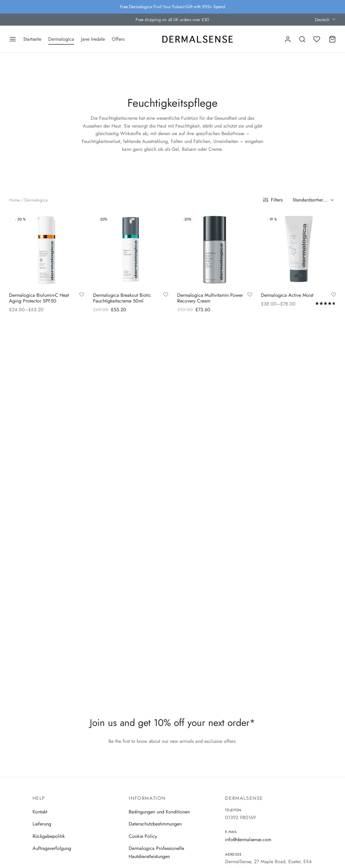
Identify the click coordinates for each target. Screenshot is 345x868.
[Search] (302, 39)
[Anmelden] (288, 39)
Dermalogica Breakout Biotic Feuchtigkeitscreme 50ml (122, 298)
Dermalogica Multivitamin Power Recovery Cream (210, 298)
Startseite (32, 39)
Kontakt (40, 812)
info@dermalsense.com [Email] (248, 839)
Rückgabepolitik (49, 836)
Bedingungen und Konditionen (159, 812)
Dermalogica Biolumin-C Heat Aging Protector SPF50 (39, 298)
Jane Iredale (93, 39)
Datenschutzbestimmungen (155, 824)
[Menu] (13, 39)
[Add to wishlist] (82, 295)
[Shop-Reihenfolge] (312, 200)
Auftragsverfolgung (52, 848)
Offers (118, 39)
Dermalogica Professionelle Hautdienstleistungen (156, 852)
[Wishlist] (317, 39)
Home (14, 200)
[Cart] (332, 39)
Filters (273, 200)
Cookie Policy (143, 836)
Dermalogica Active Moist (287, 295)
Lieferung (42, 824)
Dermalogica (61, 39)
